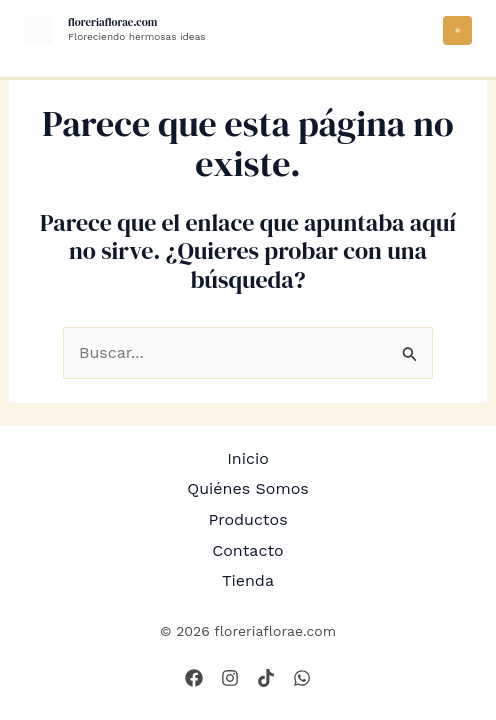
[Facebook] (194, 678)
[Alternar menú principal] (457, 30)
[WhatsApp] (302, 678)
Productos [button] (247, 519)
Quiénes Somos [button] (248, 488)
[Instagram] (230, 678)
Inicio (248, 458)
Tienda (248, 580)
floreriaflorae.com (112, 22)
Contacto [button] (247, 550)
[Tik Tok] (266, 678)
